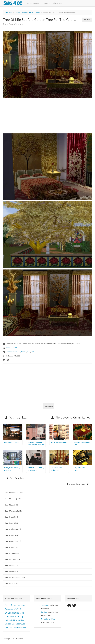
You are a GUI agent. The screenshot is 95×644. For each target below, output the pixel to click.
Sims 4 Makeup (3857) (13, 529)
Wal (32, 352)
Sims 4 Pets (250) (11, 547)
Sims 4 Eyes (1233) (12, 505)
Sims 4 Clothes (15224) (13, 499)
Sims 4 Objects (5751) (13, 541)
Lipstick (17, 620)
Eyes (23, 624)
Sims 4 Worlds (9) (11, 584)
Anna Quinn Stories (13, 352)
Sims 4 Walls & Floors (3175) (15, 578)
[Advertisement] (47, 116)
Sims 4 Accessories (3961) (15, 493)
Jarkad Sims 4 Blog (48, 619)
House (16, 613)
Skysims (44, 612)
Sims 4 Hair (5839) (11, 517)
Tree (29, 352)
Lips (14, 624)
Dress (8, 613)
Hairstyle (9, 620)
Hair (22, 620)
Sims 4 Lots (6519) (12, 523)
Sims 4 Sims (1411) (12, 565)
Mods (47, 3)
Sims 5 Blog (58, 3)
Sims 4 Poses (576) (12, 553)
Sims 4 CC (9, 13)
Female (23, 627)
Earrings (16, 627)
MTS (17, 616)
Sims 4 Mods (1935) (12, 535)
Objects (8, 624)
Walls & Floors (35, 13)
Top (22, 616)
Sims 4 (24, 352)
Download (49, 406)
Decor (18, 624)
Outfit (17, 609)
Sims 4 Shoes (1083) (12, 559)
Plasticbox (45, 605)
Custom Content (34, 3)
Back (87, 20)
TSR (14, 605)
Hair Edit (9, 627)
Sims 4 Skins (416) (12, 571)
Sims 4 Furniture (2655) (13, 511)
